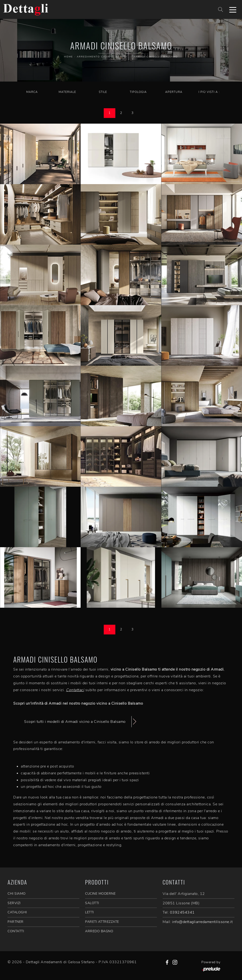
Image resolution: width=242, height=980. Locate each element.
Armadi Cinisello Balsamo (156, 57)
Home (69, 57)
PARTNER (16, 922)
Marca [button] (32, 92)
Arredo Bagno (99, 931)
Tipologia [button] (138, 92)
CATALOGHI (17, 912)
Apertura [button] (174, 92)
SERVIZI (14, 903)
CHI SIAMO (17, 894)
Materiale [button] (67, 92)
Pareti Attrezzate (102, 922)
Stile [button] (103, 92)
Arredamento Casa (93, 57)
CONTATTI (16, 931)
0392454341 (182, 912)
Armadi (121, 57)
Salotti (92, 903)
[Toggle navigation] (233, 9)
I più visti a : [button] (209, 92)
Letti (89, 912)
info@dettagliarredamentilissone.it (202, 922)
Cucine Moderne (100, 894)
